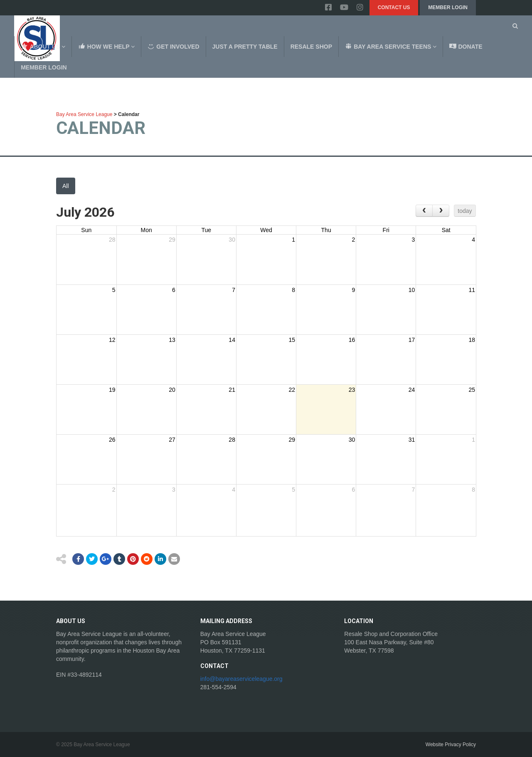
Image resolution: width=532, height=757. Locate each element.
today (465, 211)
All (66, 186)
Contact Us (394, 7)
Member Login (448, 7)
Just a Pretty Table (245, 47)
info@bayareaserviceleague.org (241, 679)
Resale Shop (311, 47)
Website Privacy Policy (451, 745)
